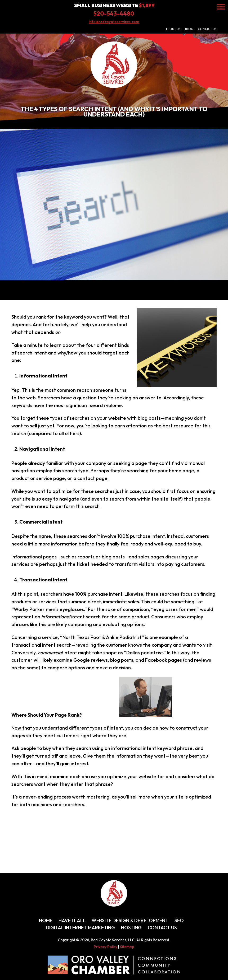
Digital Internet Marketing (80, 928)
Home (46, 920)
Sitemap (127, 947)
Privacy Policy (106, 947)
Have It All (72, 920)
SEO (179, 920)
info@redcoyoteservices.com (114, 22)
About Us (173, 29)
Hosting (131, 928)
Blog (189, 29)
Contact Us (207, 29)
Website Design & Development (130, 920)
